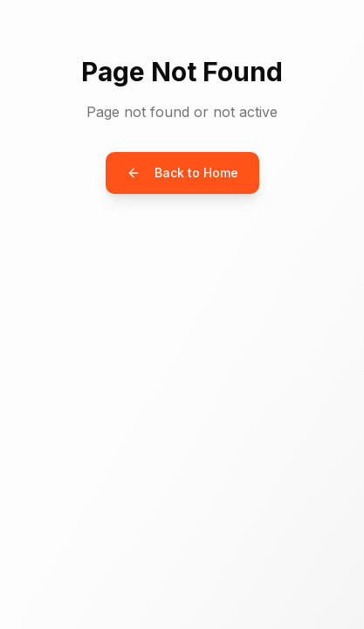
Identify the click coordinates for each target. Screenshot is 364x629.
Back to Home (182, 173)
